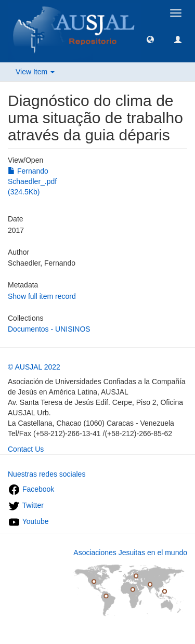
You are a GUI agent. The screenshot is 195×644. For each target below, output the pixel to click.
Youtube (28, 521)
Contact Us (26, 449)
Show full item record (42, 296)
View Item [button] (35, 72)
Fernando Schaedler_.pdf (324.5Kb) (32, 181)
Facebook (31, 489)
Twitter (26, 505)
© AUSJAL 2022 (34, 367)
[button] (150, 39)
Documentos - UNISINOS (49, 329)
